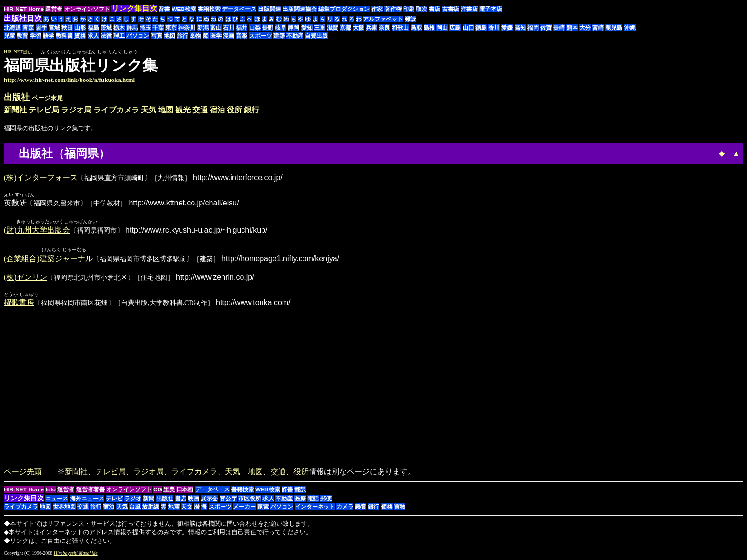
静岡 (293, 28)
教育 (22, 36)
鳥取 (416, 28)
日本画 (185, 490)
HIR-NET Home (24, 9)
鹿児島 (614, 28)
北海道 (12, 28)
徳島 (481, 28)
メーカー (244, 507)
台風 (135, 507)
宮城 (54, 28)
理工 (119, 36)
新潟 (203, 28)
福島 (93, 28)
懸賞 (361, 507)
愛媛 (507, 28)
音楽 (242, 36)
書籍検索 (209, 9)
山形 (80, 28)
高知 (520, 28)
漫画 (229, 36)
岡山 (442, 28)
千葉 (158, 28)
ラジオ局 (76, 110)
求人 (93, 36)
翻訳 (300, 490)
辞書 (164, 9)
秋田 (67, 28)
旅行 (182, 36)
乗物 (195, 36)
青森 (28, 28)
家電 (263, 507)
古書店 (451, 9)
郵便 (326, 499)
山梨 (255, 28)
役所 (234, 110)
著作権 (393, 9)
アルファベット (383, 19)
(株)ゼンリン (25, 278)
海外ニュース (87, 499)
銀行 (252, 110)
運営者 (54, 9)
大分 (585, 28)
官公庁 (228, 499)
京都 (345, 28)
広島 (455, 28)
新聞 (149, 499)
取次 (422, 9)
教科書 (64, 36)
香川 (494, 28)
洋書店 (469, 9)
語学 (49, 36)
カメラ (345, 507)
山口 (468, 28)
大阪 (359, 28)
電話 (313, 499)
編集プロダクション (344, 9)
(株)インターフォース (41, 178)
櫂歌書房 (19, 303)
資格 (80, 36)
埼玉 (145, 28)
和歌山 (400, 28)
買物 (400, 507)
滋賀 (333, 28)
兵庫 (372, 28)
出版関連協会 (300, 9)
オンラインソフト (87, 9)
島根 (429, 28)
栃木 (119, 28)
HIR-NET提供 (18, 52)
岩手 (41, 28)
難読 (411, 19)
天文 (187, 507)
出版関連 (270, 9)
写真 (157, 36)
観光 (183, 110)
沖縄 (630, 28)
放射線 (151, 507)
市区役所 (250, 499)
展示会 (209, 499)
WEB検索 (184, 9)
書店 (434, 9)
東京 (171, 28)
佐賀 (546, 28)
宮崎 (598, 28)
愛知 (307, 28)
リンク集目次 (24, 499)
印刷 (409, 9)
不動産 (295, 36)
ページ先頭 (23, 472)
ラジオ (133, 499)
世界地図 (64, 507)
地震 (174, 507)
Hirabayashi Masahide (76, 554)
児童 (10, 36)
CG (158, 490)
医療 (300, 499)
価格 (387, 507)
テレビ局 (44, 110)
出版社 (17, 97)
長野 (268, 28)
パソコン (138, 36)
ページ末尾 (47, 98)
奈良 (384, 28)
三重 (320, 28)
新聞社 (15, 110)
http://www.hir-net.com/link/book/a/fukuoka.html (69, 80)
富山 (216, 28)
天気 (149, 110)
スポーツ (261, 36)
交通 (200, 110)
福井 (242, 28)
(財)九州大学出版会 (37, 230)
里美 (169, 490)
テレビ (114, 499)
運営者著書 (91, 490)
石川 (229, 28)
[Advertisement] (663, 70)
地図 (170, 36)
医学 (216, 36)
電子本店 (491, 9)
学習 (36, 36)
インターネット (315, 507)
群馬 (132, 28)
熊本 (572, 28)
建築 (279, 36)
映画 (193, 499)
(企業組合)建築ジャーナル (48, 259)
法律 (106, 36)
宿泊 (217, 110)
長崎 (559, 28)
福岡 (533, 28)
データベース (239, 9)
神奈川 (187, 28)
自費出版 (316, 36)
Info (50, 490)
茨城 (106, 28)
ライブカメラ (116, 110)
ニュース (57, 499)
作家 (377, 9)
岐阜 (281, 28)
